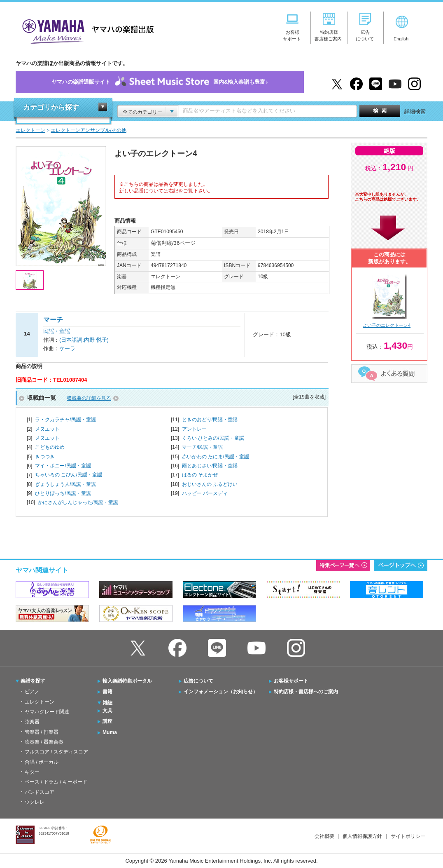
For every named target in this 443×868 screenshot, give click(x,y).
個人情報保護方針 (362, 836)
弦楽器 (32, 722)
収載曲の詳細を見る (89, 398)
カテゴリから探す (51, 107)
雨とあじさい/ (210, 466)
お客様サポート (291, 681)
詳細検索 (415, 111)
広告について (198, 681)
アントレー (194, 429)
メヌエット (47, 429)
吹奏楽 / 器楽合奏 (44, 742)
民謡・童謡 (57, 331)
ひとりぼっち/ (63, 493)
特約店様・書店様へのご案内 (306, 692)
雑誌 (107, 703)
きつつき (45, 457)
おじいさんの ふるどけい (210, 484)
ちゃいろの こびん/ (69, 475)
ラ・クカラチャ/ (65, 420)
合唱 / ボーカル (42, 762)
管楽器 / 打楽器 (42, 732)
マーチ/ (202, 447)
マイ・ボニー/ (63, 466)
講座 (107, 721)
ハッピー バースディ (205, 493)
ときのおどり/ (210, 420)
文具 (107, 711)
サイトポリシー (408, 836)
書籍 (107, 692)
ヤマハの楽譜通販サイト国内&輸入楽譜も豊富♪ (160, 82)
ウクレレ (35, 802)
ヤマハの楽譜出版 (86, 30)
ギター (32, 772)
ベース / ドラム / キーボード (56, 782)
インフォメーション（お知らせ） (221, 692)
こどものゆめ (50, 447)
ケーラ (67, 348)
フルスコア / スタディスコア (56, 752)
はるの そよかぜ (200, 475)
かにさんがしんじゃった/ (78, 502)
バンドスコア (40, 792)
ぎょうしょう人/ (65, 484)
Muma (110, 732)
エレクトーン (40, 702)
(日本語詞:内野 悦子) (84, 340)
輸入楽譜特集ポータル (127, 681)
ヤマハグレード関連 (47, 712)
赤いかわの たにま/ (216, 457)
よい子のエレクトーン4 (387, 325)
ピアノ (32, 692)
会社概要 (324, 836)
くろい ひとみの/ (213, 438)
